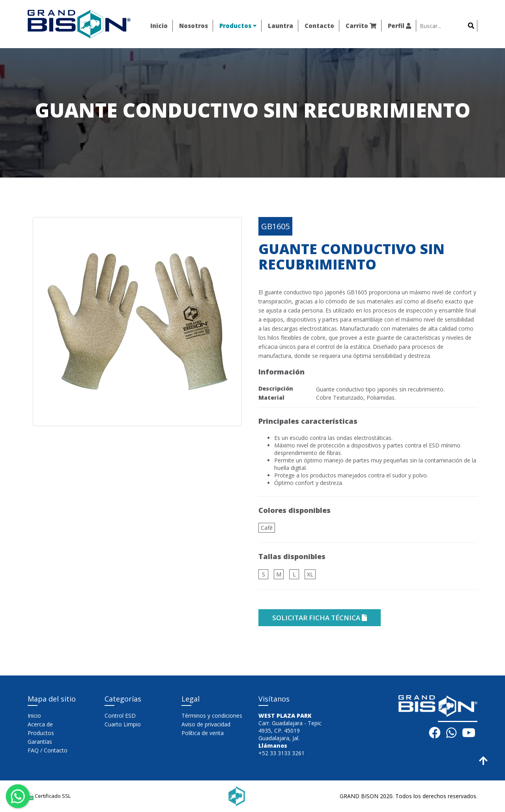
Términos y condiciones (212, 716)
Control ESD (120, 716)
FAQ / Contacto (48, 750)
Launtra (281, 26)
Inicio (159, 26)
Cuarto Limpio (123, 724)
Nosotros (194, 26)
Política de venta (203, 733)
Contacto (319, 26)
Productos (238, 26)
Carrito (361, 26)
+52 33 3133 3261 (281, 753)
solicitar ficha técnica (320, 618)
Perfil (399, 26)
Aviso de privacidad (206, 724)
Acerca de (40, 724)
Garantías (40, 742)
